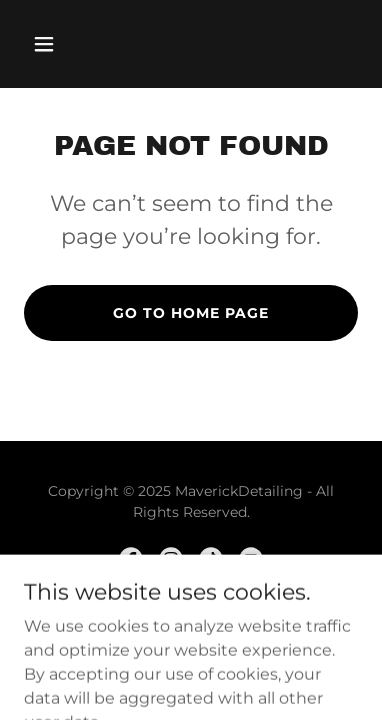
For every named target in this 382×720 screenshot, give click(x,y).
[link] (131, 559)
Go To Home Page (191, 313)
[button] (49, 44)
